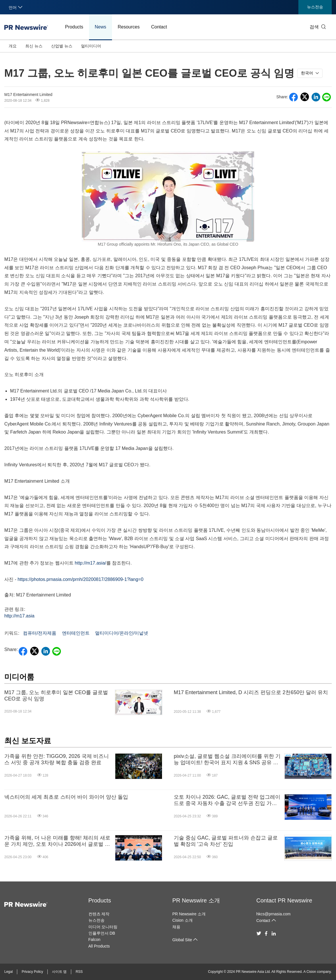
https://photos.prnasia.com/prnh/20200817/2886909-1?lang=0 (80, 579)
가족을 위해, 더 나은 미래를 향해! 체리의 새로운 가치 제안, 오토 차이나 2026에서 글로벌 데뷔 (57, 841)
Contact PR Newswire (284, 900)
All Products (99, 946)
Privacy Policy (32, 972)
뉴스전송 (315, 7)
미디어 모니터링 (103, 927)
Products (74, 27)
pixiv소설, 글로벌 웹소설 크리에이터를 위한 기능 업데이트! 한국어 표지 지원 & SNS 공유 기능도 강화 (227, 759)
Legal (8, 972)
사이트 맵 (59, 972)
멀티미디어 (91, 46)
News (101, 27)
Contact (159, 27)
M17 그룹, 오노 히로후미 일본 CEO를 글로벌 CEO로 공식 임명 (56, 696)
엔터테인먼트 (76, 633)
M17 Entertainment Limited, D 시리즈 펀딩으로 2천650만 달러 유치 (251, 692)
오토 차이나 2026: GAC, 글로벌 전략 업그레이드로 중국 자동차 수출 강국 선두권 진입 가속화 (227, 800)
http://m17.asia (19, 616)
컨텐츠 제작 (99, 914)
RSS (79, 972)
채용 (176, 927)
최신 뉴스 (34, 46)
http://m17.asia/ (90, 563)
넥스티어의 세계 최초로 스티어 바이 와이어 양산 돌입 (66, 797)
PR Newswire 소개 (196, 900)
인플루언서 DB (102, 933)
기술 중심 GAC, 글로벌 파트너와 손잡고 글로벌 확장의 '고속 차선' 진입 (226, 841)
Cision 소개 (183, 920)
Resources (129, 27)
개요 (13, 46)
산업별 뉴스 (62, 46)
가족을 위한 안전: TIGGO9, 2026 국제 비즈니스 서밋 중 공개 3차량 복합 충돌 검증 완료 (57, 759)
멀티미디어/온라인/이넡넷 (122, 633)
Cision (311, 972)
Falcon (94, 939)
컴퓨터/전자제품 (40, 633)
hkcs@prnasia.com (274, 914)
